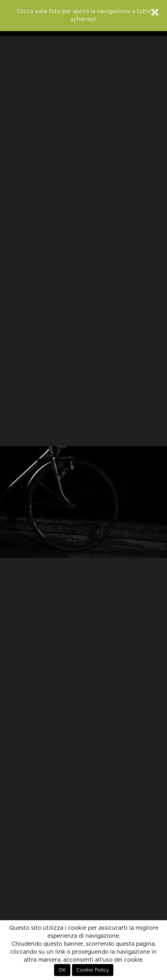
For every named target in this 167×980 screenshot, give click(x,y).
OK (62, 970)
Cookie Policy (93, 970)
